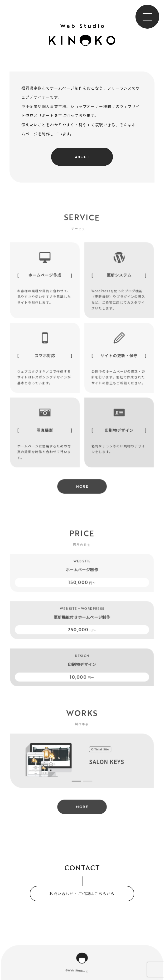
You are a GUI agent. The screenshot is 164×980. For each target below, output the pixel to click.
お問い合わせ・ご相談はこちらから (82, 893)
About (82, 157)
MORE (82, 492)
